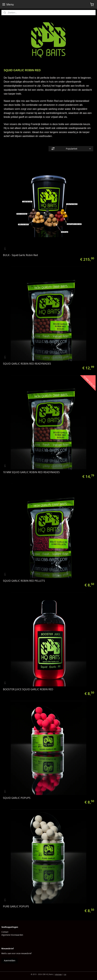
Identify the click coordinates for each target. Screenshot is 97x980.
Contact (5, 932)
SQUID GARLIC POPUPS (17, 798)
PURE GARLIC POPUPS (16, 906)
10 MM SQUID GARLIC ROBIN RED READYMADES (31, 472)
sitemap (58, 974)
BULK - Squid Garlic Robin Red (20, 255)
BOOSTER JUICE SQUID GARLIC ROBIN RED (28, 689)
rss (65, 974)
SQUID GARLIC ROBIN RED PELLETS (24, 581)
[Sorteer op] (71, 149)
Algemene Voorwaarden (12, 935)
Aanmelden (10, 960)
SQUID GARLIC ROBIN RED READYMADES (27, 364)
